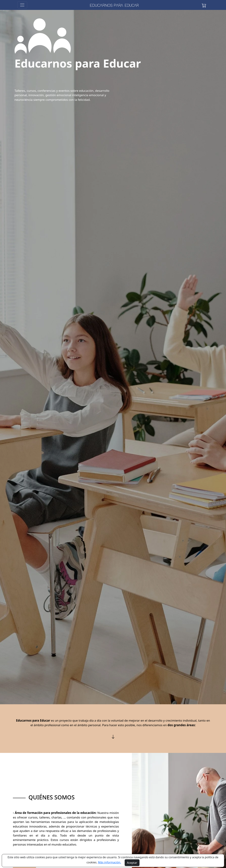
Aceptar (132, 863)
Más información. (110, 862)
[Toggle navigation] (22, 5)
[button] (204, 5)
